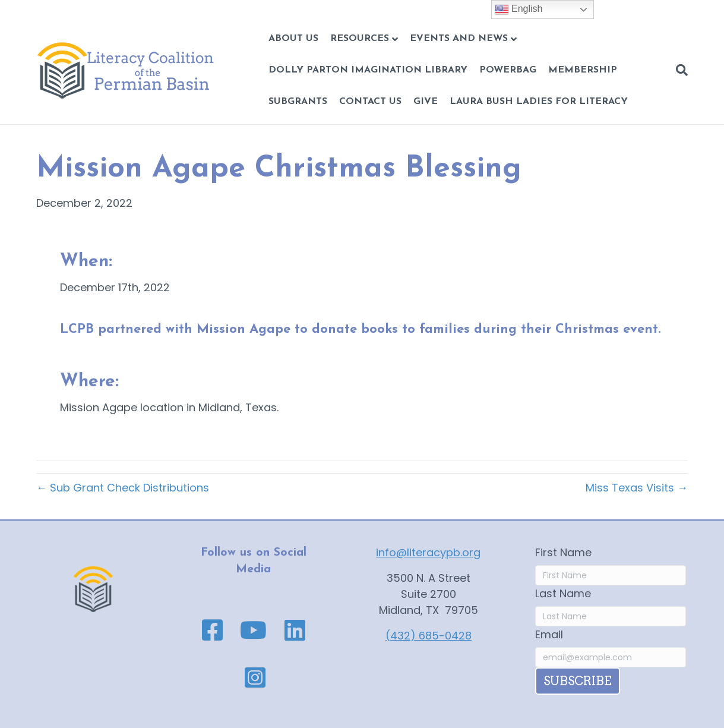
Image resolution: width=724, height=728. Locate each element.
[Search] (679, 70)
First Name (563, 552)
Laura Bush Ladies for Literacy (539, 102)
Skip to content (40, 8)
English (519, 10)
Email (549, 634)
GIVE (426, 102)
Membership (583, 70)
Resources (360, 39)
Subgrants (298, 102)
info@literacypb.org (428, 552)
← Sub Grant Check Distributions (123, 488)
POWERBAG (508, 70)
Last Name (563, 593)
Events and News (459, 39)
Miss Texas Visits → (637, 488)
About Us (293, 39)
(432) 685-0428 (429, 636)
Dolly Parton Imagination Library (368, 70)
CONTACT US (370, 102)
